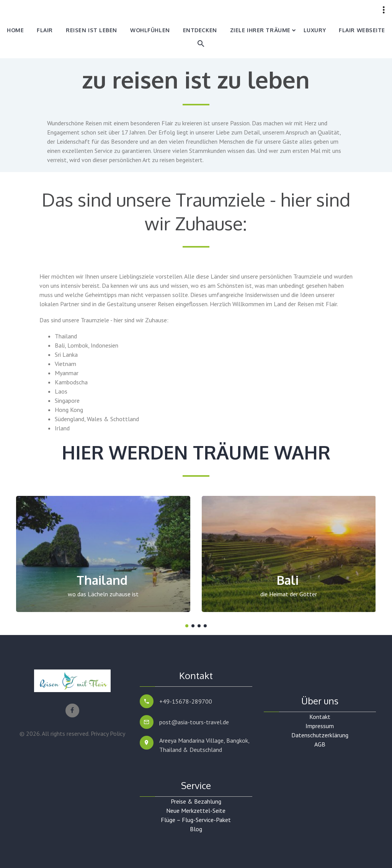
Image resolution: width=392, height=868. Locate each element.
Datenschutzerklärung (320, 735)
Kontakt (320, 717)
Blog (196, 829)
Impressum (320, 726)
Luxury (315, 30)
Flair (45, 30)
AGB (320, 744)
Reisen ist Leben (91, 30)
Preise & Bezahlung (196, 801)
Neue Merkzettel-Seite (196, 811)
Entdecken (200, 30)
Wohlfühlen (150, 30)
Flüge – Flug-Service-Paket (196, 820)
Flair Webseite (362, 30)
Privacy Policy (108, 733)
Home (15, 30)
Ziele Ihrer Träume (260, 30)
